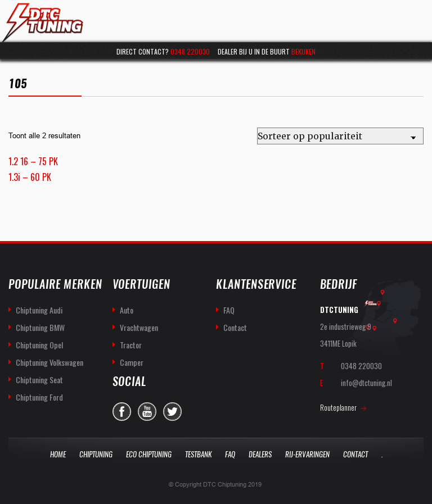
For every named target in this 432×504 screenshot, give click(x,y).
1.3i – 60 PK (30, 177)
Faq (230, 454)
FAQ (229, 310)
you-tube (147, 412)
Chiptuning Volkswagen (49, 362)
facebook (122, 412)
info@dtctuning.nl (366, 383)
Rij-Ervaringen (307, 454)
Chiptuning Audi (39, 310)
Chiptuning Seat (39, 380)
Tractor (131, 345)
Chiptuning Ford (39, 397)
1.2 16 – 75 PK (33, 161)
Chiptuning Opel (39, 345)
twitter (172, 412)
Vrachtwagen (139, 327)
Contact (235, 327)
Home (58, 454)
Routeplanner (338, 407)
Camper (132, 362)
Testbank (198, 454)
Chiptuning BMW (40, 327)
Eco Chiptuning (149, 454)
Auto (127, 310)
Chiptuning (96, 454)
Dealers (260, 454)
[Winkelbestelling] (340, 136)
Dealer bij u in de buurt (267, 51)
